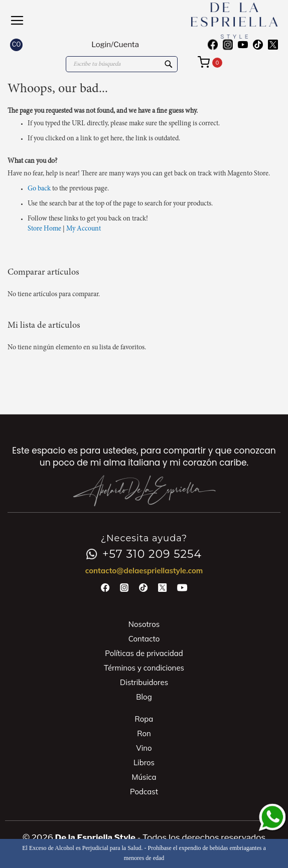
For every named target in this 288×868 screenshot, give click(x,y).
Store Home (44, 229)
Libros (144, 763)
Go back (39, 189)
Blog (144, 697)
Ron (144, 733)
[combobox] (122, 64)
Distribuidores (144, 682)
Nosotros (144, 624)
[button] (16, 45)
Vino (144, 748)
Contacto (144, 639)
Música (144, 777)
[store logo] (211, 21)
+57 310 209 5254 (144, 554)
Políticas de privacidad (144, 653)
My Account (84, 229)
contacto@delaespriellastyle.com (144, 571)
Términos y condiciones (144, 668)
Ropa (144, 719)
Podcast (144, 792)
